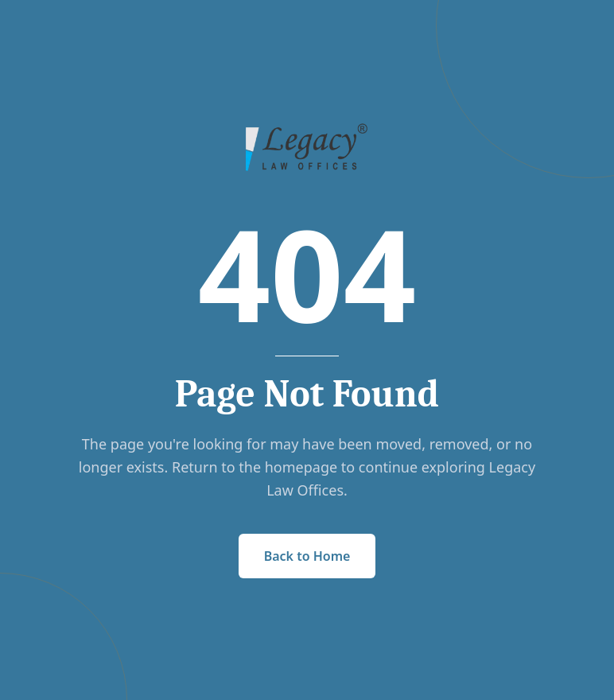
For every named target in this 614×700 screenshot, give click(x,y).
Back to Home (307, 556)
